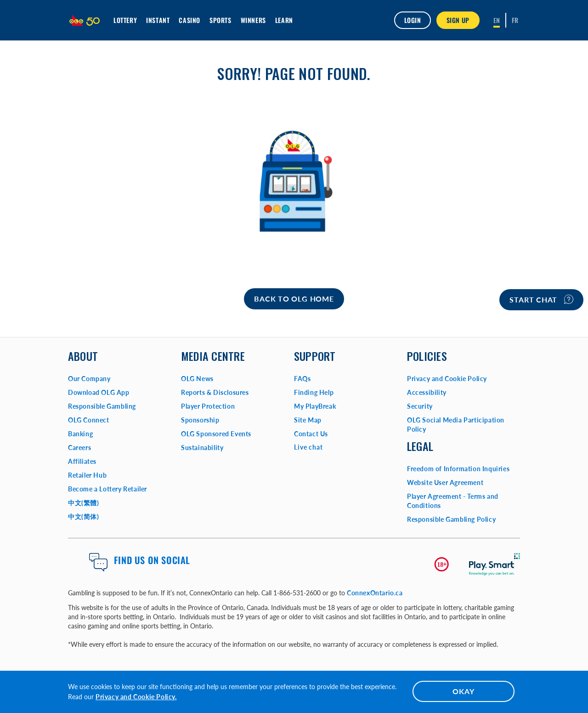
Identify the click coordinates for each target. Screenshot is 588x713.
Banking (80, 434)
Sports (220, 20)
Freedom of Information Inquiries (458, 469)
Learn (284, 20)
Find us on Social (152, 560)
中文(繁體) (84, 503)
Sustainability (202, 448)
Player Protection (208, 406)
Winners (253, 20)
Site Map (308, 420)
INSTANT (158, 20)
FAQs (302, 379)
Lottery (125, 20)
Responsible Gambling (102, 406)
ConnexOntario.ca (375, 593)
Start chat (541, 299)
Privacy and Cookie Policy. (136, 697)
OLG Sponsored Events (216, 434)
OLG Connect (89, 420)
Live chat (308, 447)
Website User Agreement (445, 482)
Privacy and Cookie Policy (447, 379)
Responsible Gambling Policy (451, 519)
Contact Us (311, 434)
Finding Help (314, 392)
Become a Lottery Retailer (107, 489)
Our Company (89, 379)
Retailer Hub (87, 475)
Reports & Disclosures (215, 392)
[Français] (515, 20)
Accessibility (427, 392)
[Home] (294, 299)
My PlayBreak (315, 406)
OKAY (463, 691)
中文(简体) (84, 516)
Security (420, 406)
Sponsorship (200, 420)
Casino (189, 20)
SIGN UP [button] (458, 20)
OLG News (197, 379)
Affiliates (82, 461)
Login (413, 20)
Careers (79, 448)
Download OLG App (99, 392)
